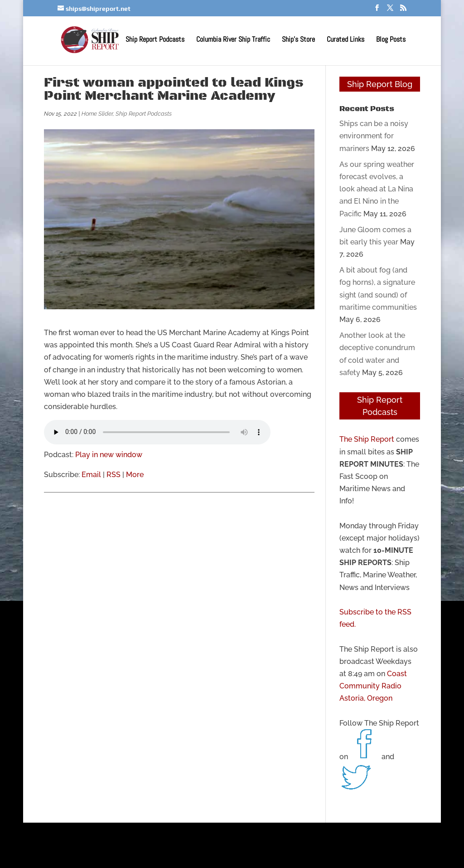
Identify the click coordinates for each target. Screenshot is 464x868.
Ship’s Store (298, 40)
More (135, 475)
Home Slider (97, 114)
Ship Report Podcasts (155, 40)
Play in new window (109, 455)
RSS (114, 475)
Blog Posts (391, 40)
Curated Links (346, 40)
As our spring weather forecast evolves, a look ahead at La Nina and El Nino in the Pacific (377, 189)
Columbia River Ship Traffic (233, 40)
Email (91, 475)
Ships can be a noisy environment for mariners (374, 136)
